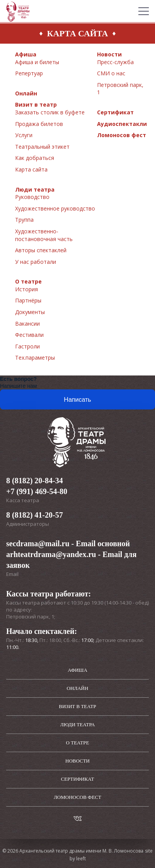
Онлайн (26, 93)
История (26, 289)
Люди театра (35, 189)
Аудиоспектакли (122, 124)
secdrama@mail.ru (38, 544)
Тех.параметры (35, 358)
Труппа (24, 220)
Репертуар (29, 73)
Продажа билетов (39, 124)
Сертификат (115, 112)
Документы (30, 312)
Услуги (24, 135)
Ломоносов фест (122, 135)
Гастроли (27, 346)
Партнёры (28, 300)
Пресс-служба (115, 62)
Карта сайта (31, 169)
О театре (28, 281)
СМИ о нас (111, 73)
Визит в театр (36, 104)
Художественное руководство (55, 208)
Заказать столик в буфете (50, 112)
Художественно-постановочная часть (44, 235)
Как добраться (35, 158)
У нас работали (36, 262)
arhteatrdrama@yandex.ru (51, 554)
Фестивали (29, 335)
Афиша (26, 54)
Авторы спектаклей (41, 250)
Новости (109, 54)
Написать (77, 400)
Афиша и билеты (37, 62)
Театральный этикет (42, 147)
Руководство (32, 197)
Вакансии (27, 324)
